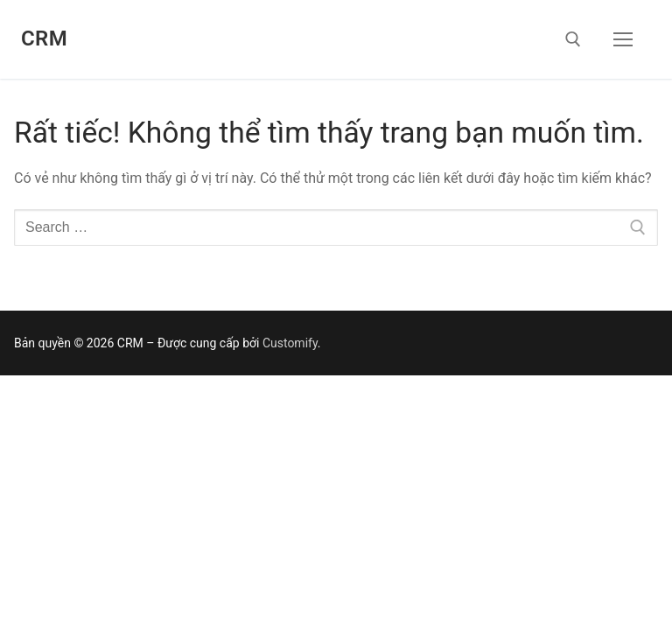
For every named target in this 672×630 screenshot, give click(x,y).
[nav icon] (623, 39)
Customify (290, 343)
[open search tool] (573, 39)
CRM (44, 38)
